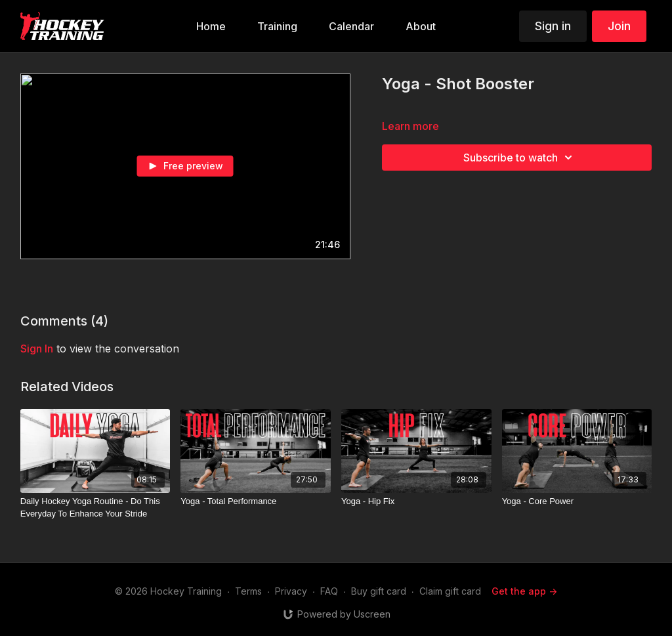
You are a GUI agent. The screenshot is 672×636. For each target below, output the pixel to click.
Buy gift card (379, 591)
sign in (37, 349)
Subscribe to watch (520, 158)
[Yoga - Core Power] (577, 501)
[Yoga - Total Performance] (256, 501)
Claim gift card (450, 591)
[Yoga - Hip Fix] (416, 501)
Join (619, 26)
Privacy (291, 591)
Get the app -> (524, 591)
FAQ (329, 591)
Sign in (553, 26)
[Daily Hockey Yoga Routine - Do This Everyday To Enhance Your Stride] (95, 508)
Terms (248, 591)
